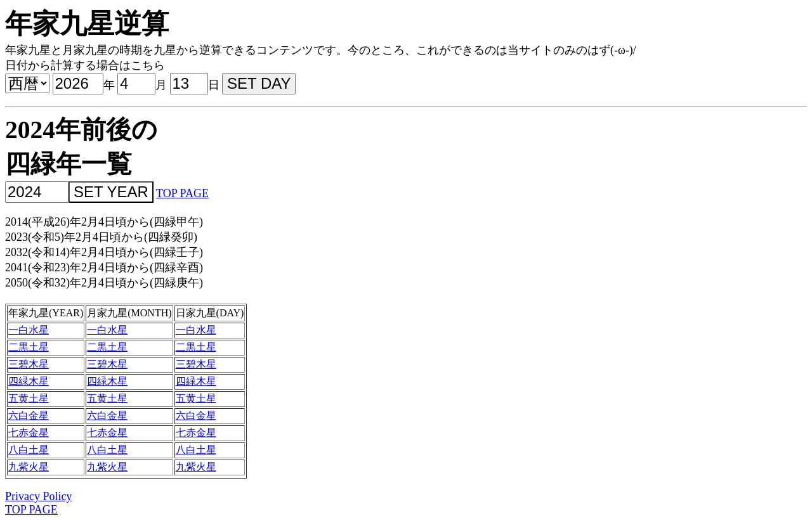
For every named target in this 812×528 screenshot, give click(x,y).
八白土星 (29, 450)
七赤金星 (29, 433)
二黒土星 (29, 347)
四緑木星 (29, 381)
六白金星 (29, 415)
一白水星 (29, 330)
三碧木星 (29, 364)
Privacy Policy (39, 496)
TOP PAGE (182, 193)
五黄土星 (29, 398)
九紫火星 (29, 467)
